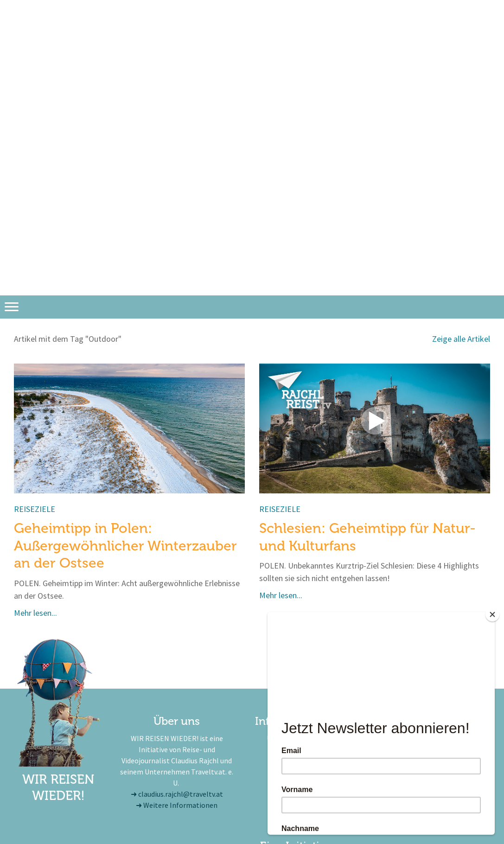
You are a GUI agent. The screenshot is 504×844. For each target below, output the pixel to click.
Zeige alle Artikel (461, 339)
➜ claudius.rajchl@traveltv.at (177, 794)
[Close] (492, 614)
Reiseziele (35, 509)
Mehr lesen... (35, 613)
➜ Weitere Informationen (177, 805)
